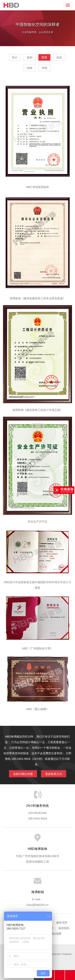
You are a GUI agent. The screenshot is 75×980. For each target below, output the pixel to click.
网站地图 (56, 934)
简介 (15, 57)
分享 (70, 975)
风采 (59, 57)
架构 (30, 57)
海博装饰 (11, 5)
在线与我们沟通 (23, 774)
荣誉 (44, 57)
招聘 (30, 68)
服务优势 (62, 923)
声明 (44, 68)
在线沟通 (60, 975)
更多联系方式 (54, 774)
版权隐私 (64, 928)
